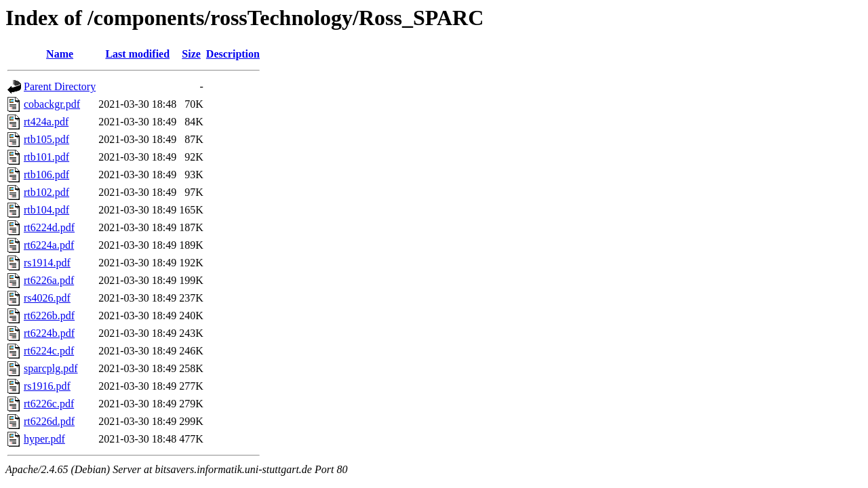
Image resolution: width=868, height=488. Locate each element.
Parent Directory (60, 86)
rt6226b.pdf (49, 316)
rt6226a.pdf (49, 280)
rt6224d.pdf (49, 227)
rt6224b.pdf (49, 333)
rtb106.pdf (46, 175)
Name (60, 54)
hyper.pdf (44, 439)
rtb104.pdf (46, 210)
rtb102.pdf (46, 192)
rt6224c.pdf (49, 351)
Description (233, 54)
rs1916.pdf (47, 386)
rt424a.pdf (46, 122)
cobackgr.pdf (52, 104)
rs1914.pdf (47, 263)
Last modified (137, 54)
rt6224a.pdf (49, 245)
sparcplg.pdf (51, 368)
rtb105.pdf (46, 139)
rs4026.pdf (47, 298)
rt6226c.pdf (49, 404)
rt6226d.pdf (49, 421)
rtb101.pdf (46, 157)
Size (191, 54)
